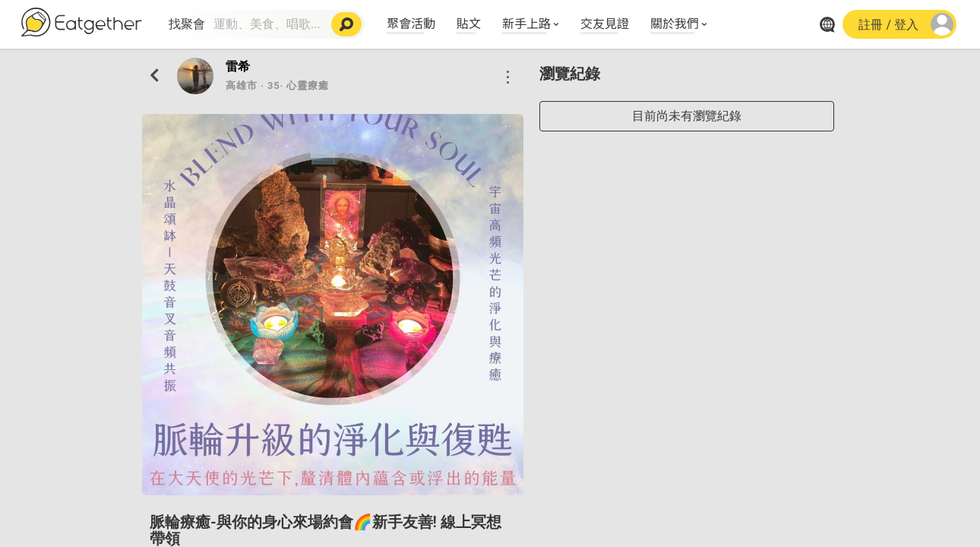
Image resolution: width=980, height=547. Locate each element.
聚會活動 (411, 23)
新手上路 (526, 23)
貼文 (469, 23)
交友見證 (605, 23)
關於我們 (675, 23)
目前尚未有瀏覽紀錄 (687, 116)
